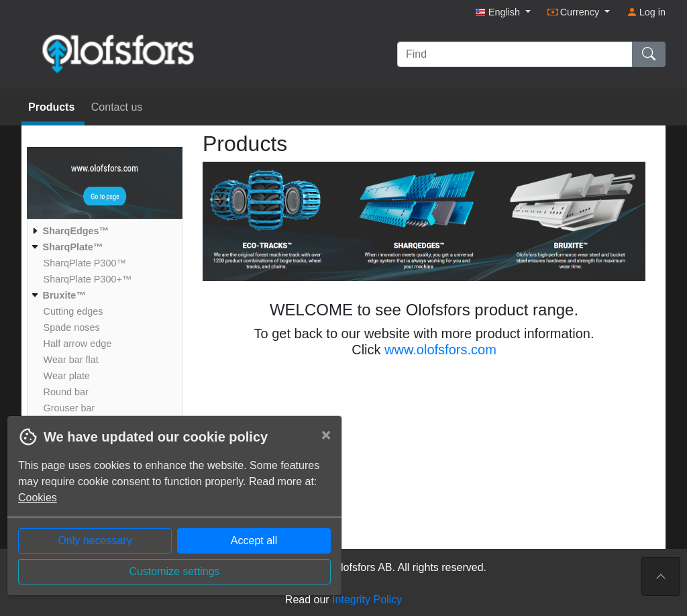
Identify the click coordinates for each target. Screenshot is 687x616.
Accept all (254, 541)
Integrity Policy (367, 600)
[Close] (326, 435)
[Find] (515, 54)
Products (53, 107)
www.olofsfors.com (440, 350)
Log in (646, 12)
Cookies (38, 498)
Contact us (117, 107)
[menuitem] (103, 231)
